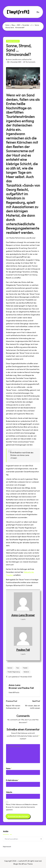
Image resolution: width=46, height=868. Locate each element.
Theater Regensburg (14, 672)
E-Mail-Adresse (12, 780)
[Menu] (38, 12)
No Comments (29, 62)
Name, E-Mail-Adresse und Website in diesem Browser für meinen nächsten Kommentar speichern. (22, 807)
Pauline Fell (23, 650)
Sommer (10, 668)
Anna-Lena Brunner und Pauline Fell (21, 687)
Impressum (7, 847)
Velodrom (26, 672)
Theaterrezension (13, 41)
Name (9, 768)
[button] (14, 692)
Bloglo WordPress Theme (23, 864)
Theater (25, 668)
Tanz (18, 668)
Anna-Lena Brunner (23, 615)
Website (9, 792)
